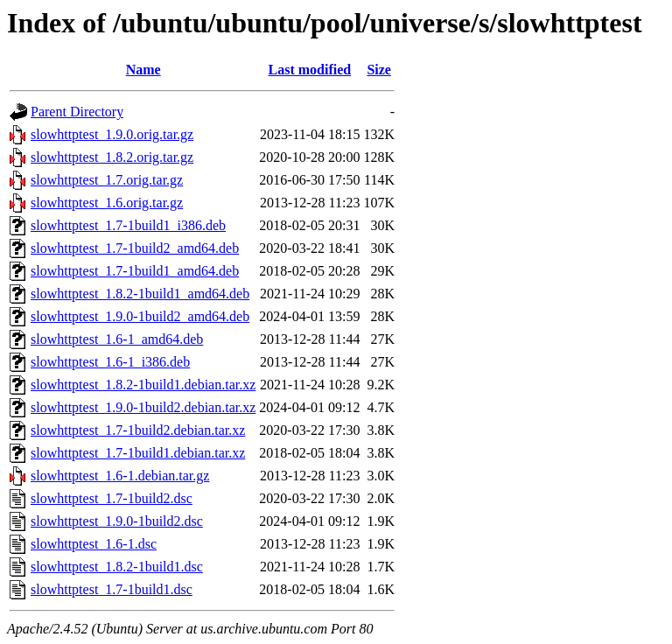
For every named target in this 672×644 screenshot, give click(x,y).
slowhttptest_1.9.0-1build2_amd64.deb (140, 316)
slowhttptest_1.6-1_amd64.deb (117, 339)
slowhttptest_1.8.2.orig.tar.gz (112, 157)
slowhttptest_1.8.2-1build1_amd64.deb (140, 294)
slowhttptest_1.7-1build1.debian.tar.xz (138, 453)
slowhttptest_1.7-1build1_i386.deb (128, 225)
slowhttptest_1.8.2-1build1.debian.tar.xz (143, 385)
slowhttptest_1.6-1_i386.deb (110, 362)
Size (379, 70)
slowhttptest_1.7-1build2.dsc (112, 498)
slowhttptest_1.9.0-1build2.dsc (117, 521)
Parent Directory (77, 112)
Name (143, 70)
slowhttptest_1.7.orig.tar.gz (107, 180)
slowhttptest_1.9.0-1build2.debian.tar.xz (143, 407)
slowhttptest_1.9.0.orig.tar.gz (112, 134)
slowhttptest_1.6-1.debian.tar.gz (120, 476)
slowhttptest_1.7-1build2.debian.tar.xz (138, 430)
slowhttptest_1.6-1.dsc (94, 544)
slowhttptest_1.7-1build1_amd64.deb (135, 271)
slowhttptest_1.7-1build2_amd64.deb (135, 248)
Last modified (310, 70)
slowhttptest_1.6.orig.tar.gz (107, 203)
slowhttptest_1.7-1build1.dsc (112, 589)
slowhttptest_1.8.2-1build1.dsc (117, 567)
